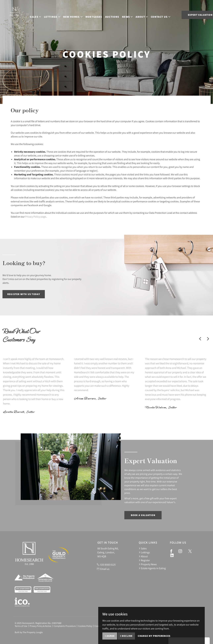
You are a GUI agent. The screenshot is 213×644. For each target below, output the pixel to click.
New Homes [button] (64, 14)
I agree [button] (110, 636)
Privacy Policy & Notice (40, 626)
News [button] (119, 14)
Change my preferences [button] (154, 636)
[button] (200, 339)
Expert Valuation (188, 15)
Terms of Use (21, 626)
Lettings (144, 552)
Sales (143, 548)
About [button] (133, 14)
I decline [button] (126, 636)
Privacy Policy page (36, 217)
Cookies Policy (85, 626)
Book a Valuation (143, 515)
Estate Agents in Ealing (152, 568)
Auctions (103, 14)
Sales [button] (27, 14)
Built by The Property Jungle (29, 632)
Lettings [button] (43, 14)
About (143, 556)
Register (144, 560)
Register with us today (24, 294)
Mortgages (85, 14)
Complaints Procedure (65, 626)
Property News (148, 564)
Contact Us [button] (152, 14)
